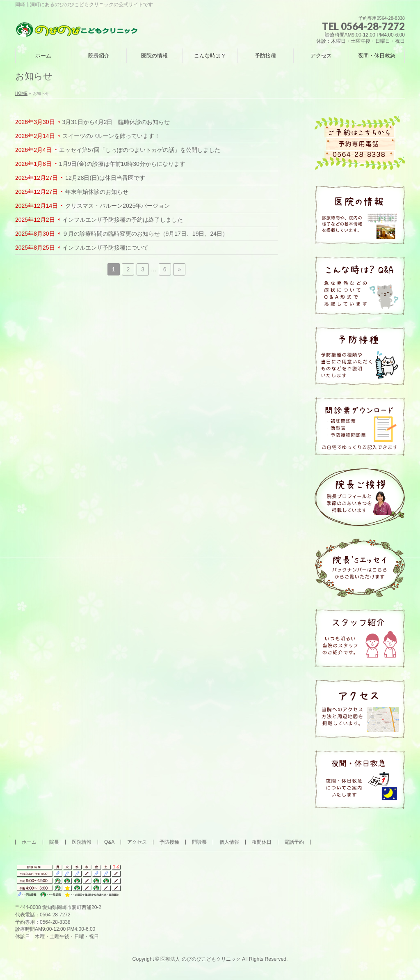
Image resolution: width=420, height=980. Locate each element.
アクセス (137, 842)
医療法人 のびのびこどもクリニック (200, 959)
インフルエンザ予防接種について (105, 248)
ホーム (29, 842)
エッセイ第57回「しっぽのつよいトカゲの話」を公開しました (140, 150)
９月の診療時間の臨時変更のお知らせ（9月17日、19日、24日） (145, 234)
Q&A (109, 842)
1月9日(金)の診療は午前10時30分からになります (122, 164)
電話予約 (294, 842)
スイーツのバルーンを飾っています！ (111, 136)
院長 (54, 842)
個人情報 (229, 842)
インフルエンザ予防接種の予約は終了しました (123, 220)
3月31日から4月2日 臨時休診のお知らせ (116, 122)
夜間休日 (262, 842)
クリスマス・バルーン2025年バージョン (118, 206)
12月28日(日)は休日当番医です (105, 178)
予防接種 (169, 842)
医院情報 (82, 842)
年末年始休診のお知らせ (97, 192)
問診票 (199, 842)
